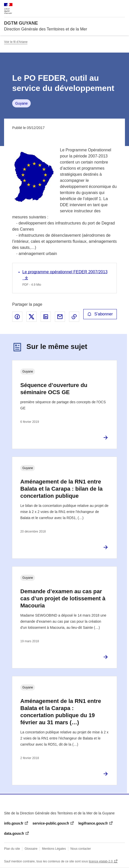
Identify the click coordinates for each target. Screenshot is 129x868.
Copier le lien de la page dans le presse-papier (74, 317)
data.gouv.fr (14, 833)
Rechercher (112, 6)
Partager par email (60, 317)
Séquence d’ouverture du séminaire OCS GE (54, 389)
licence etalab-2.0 (101, 861)
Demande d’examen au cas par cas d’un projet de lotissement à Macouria (63, 598)
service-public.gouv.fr (51, 823)
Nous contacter (81, 849)
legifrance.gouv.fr (93, 823)
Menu (122, 6)
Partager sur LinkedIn (46, 317)
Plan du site (12, 849)
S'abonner (100, 314)
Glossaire (31, 849)
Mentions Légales (54, 849)
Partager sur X (31, 317)
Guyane (21, 103)
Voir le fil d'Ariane (16, 42)
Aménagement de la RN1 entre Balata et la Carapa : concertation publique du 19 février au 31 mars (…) (61, 712)
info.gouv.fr (14, 823)
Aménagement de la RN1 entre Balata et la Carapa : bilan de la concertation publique (61, 489)
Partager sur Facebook (17, 317)
